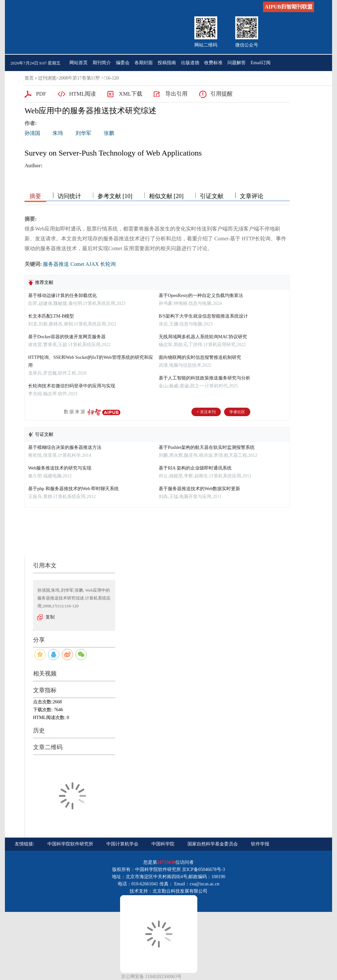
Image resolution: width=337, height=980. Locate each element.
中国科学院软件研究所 (70, 844)
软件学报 (260, 844)
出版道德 (190, 63)
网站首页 (79, 63)
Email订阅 (261, 63)
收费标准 (213, 63)
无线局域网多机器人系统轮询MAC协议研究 (203, 337)
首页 (29, 78)
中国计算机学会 (122, 844)
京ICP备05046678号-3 (203, 869)
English (100, 79)
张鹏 (109, 133)
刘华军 (83, 133)
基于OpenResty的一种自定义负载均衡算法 (201, 296)
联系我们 (79, 79)
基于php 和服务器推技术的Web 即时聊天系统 (73, 489)
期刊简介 (102, 63)
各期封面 (144, 63)
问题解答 (237, 63)
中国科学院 (163, 844)
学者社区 (237, 412)
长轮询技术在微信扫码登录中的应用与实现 (72, 386)
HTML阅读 (82, 94)
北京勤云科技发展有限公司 (180, 891)
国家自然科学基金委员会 (213, 844)
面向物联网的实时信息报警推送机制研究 (200, 357)
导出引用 (176, 94)
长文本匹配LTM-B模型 (51, 316)
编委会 (123, 63)
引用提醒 (222, 94)
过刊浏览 (47, 78)
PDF (41, 94)
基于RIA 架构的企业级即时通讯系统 (195, 468)
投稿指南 (167, 63)
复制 (50, 617)
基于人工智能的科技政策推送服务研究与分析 (204, 378)
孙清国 (32, 133)
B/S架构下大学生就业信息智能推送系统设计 (203, 316)
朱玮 (58, 133)
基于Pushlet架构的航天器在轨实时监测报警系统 (207, 447)
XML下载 (131, 94)
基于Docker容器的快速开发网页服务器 (67, 337)
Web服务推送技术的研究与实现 (60, 468)
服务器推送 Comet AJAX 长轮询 (79, 264)
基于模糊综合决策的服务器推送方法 (65, 447)
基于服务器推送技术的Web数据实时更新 (199, 489)
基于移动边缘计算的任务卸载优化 (62, 296)
